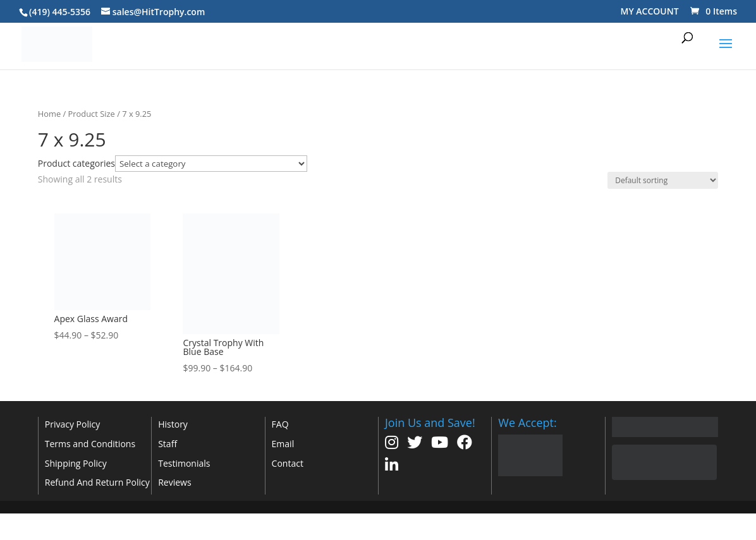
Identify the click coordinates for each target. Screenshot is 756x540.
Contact (288, 463)
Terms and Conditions (90, 444)
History (173, 424)
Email (283, 444)
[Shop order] (663, 180)
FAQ (280, 424)
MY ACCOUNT (650, 11)
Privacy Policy (72, 424)
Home (49, 114)
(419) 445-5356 (60, 12)
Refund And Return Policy (97, 482)
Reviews (174, 482)
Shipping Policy (76, 463)
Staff (168, 444)
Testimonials (184, 463)
